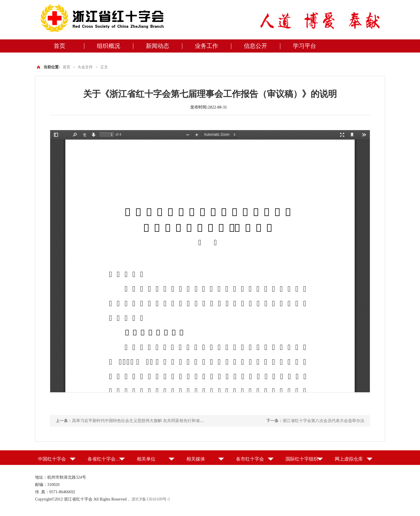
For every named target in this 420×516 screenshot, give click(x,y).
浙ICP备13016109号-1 (151, 499)
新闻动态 (157, 46)
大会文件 (85, 67)
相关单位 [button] (146, 459)
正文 (104, 67)
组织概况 (108, 46)
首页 (60, 46)
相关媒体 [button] (196, 459)
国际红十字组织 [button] (302, 459)
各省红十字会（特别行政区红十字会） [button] (106, 459)
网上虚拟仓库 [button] (349, 459)
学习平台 (304, 46)
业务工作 (206, 46)
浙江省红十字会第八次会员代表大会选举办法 (323, 421)
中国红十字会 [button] (52, 459)
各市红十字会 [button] (250, 459)
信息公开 (256, 46)
